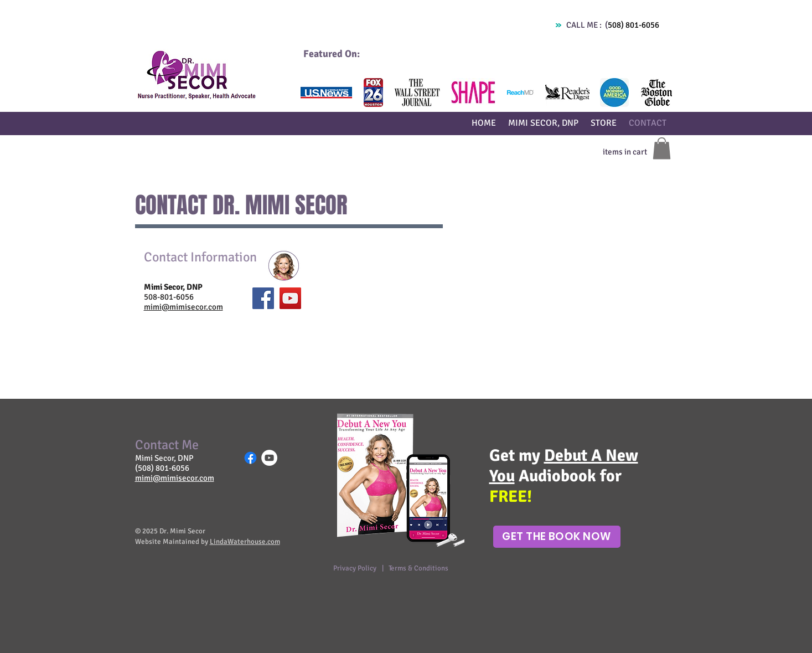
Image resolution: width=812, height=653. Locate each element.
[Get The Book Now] (557, 537)
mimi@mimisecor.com (183, 307)
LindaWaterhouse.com (245, 542)
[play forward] (658, 92)
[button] (327, 92)
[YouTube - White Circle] (269, 458)
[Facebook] (250, 458)
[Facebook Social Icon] (263, 298)
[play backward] (313, 92)
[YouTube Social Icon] (290, 298)
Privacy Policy (356, 568)
